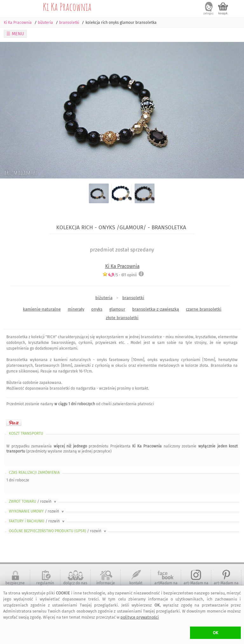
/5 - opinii (119, 275)
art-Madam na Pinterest (226, 585)
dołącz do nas (75, 583)
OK (216, 633)
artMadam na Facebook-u (166, 585)
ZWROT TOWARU (33, 501)
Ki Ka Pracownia (67, 7)
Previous (10, 110)
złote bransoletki (122, 318)
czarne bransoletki (204, 309)
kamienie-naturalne (42, 309)
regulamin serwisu (45, 585)
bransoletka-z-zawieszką (156, 309)
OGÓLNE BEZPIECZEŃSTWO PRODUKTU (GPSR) (58, 531)
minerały (76, 309)
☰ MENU (15, 34)
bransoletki (133, 298)
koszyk (223, 13)
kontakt (136, 583)
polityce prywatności (140, 617)
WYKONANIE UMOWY (37, 511)
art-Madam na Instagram (196, 585)
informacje (106, 583)
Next (234, 110)
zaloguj (208, 13)
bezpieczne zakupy (15, 585)
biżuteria (104, 298)
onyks (97, 309)
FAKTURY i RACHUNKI (37, 521)
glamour (117, 309)
